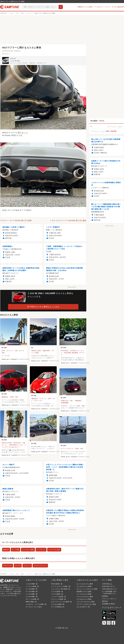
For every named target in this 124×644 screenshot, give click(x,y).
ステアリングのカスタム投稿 (86, 604)
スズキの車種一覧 (32, 597)
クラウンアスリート (40, 566)
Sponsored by (72, 287)
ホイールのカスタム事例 (85, 584)
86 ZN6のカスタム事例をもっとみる (43, 307)
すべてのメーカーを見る (34, 607)
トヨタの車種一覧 (32, 584)
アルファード (8, 566)
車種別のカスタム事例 (85, 7)
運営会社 (105, 601)
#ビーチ (22, 351)
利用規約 (105, 596)
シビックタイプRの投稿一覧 (61, 589)
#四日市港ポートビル (16, 445)
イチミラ (13, 59)
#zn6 (3, 351)
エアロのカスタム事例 (84, 599)
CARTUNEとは (107, 584)
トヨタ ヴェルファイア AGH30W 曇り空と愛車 (68, 220)
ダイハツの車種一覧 (32, 599)
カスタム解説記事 (118, 7)
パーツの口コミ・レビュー (102, 7)
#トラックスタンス (67, 449)
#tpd (3, 353)
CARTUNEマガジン (109, 586)
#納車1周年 (46, 351)
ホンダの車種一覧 (32, 589)
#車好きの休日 (36, 351)
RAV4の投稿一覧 (57, 584)
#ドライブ (10, 351)
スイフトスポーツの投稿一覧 (61, 586)
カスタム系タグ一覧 (83, 607)
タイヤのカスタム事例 (84, 586)
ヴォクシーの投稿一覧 (59, 599)
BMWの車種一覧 (31, 602)
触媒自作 (6, 550)
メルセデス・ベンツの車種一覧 (36, 604)
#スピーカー (38, 401)
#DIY (50, 399)
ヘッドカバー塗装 (28, 550)
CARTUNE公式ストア (109, 589)
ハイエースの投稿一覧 (59, 597)
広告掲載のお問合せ (109, 604)
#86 (16, 351)
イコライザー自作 (54, 550)
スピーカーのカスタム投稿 (85, 602)
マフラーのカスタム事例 (85, 597)
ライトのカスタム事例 (84, 594)
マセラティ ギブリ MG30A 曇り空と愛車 (16, 220)
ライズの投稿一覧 (57, 592)
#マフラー (6, 54)
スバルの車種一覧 (32, 594)
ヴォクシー (27, 566)
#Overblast (65, 351)
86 (32, 348)
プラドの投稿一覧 (57, 594)
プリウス (18, 566)
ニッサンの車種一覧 (32, 586)
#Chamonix (17, 443)
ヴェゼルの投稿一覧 (58, 604)
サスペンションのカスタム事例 (87, 589)
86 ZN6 (4, 348)
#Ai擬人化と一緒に (67, 401)
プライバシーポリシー (109, 599)
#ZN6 (12, 397)
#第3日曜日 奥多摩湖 (71, 353)
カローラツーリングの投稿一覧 (61, 602)
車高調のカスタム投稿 (84, 592)
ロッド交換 (15, 550)
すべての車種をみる (58, 607)
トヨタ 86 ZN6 (15, 61)
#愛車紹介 (5, 397)
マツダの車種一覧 (32, 592)
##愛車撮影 (65, 403)
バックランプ (41, 550)
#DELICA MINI (7, 443)
